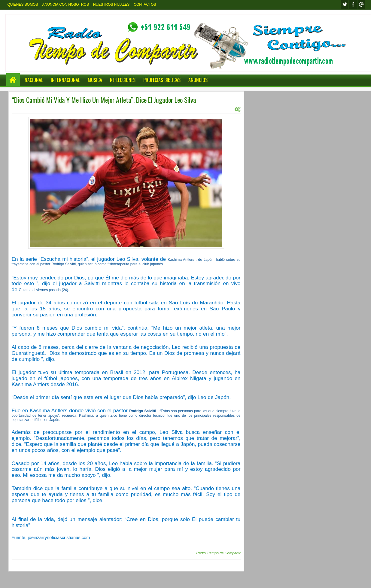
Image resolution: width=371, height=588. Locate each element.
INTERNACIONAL (65, 80)
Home (13, 80)
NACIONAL (34, 80)
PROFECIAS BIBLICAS (162, 80)
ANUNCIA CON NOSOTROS (66, 5)
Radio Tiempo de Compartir (218, 553)
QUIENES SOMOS (23, 5)
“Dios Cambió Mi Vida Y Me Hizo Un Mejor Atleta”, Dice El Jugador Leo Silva (104, 100)
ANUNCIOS (198, 80)
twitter (345, 5)
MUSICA (95, 80)
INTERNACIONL (72, 109)
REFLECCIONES (123, 80)
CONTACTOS (145, 5)
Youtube (361, 5)
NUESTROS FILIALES (111, 5)
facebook (353, 5)
